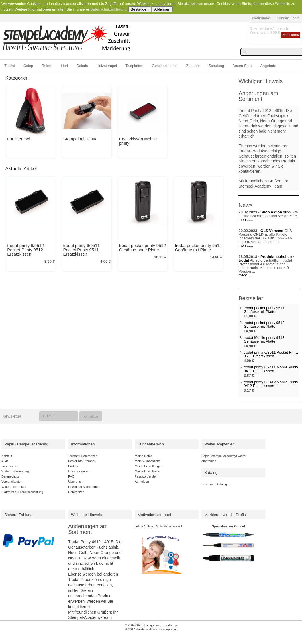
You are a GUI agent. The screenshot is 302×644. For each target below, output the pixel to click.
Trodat (10, 66)
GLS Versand (272, 231)
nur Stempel (19, 139)
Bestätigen (140, 9)
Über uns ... (76, 482)
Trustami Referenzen (83, 456)
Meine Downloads (147, 471)
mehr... (244, 220)
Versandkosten (12, 482)
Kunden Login (288, 18)
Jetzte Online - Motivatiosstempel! (158, 526)
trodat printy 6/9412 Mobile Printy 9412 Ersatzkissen (271, 384)
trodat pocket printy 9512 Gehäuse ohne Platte (142, 248)
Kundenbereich (151, 444)
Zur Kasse (290, 35)
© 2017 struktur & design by (151, 629)
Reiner (47, 66)
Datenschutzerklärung (108, 9)
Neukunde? (262, 18)
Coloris (82, 66)
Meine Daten (144, 456)
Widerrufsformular (14, 487)
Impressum (9, 466)
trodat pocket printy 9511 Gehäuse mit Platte (264, 310)
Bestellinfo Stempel (82, 461)
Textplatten (134, 66)
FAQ (71, 476)
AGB (5, 461)
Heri (64, 66)
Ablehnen (162, 9)
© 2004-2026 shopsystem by (151, 625)
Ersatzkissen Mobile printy (138, 141)
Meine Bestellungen (149, 466)
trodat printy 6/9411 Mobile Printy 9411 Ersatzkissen (271, 369)
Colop (28, 66)
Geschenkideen (165, 66)
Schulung (216, 66)
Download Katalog (214, 484)
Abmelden (142, 482)
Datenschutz (10, 476)
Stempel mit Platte (80, 139)
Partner (73, 466)
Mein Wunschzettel (148, 461)
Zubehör (193, 66)
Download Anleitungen (84, 487)
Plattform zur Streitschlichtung (22, 492)
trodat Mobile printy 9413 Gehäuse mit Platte (264, 339)
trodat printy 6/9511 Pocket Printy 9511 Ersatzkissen (81, 250)
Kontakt (7, 456)
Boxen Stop (242, 66)
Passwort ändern (147, 476)
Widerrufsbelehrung (15, 471)
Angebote (268, 66)
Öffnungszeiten (79, 471)
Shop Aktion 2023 (276, 212)
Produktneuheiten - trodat (266, 258)
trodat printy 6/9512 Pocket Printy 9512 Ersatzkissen (25, 250)
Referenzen (76, 492)
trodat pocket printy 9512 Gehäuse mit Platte (198, 248)
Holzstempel (107, 66)
